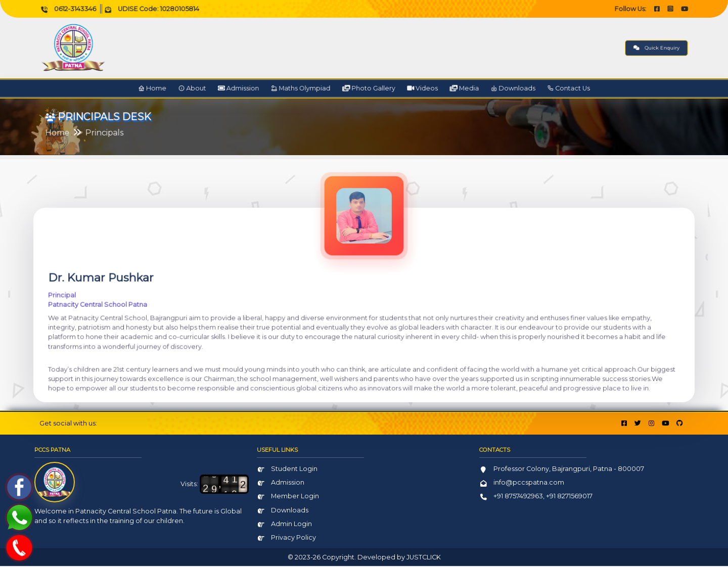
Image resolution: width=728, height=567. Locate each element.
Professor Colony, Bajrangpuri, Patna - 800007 (562, 470)
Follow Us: (576, 9)
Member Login (288, 498)
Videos (411, 89)
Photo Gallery (368, 89)
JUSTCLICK (424, 558)
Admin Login (284, 525)
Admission (264, 89)
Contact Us (527, 89)
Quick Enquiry (597, 48)
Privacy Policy (286, 538)
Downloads (483, 89)
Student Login (287, 470)
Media (444, 89)
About (227, 89)
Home (195, 89)
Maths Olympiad (313, 89)
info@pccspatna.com (522, 484)
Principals (158, 134)
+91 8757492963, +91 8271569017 (536, 498)
